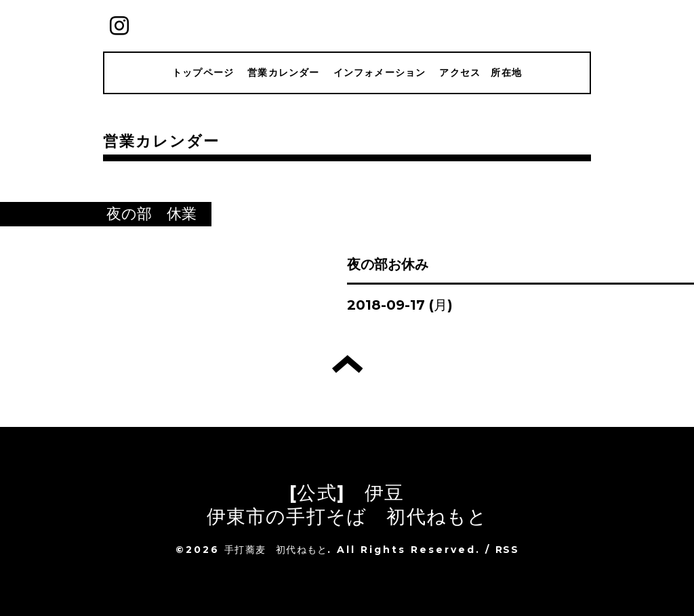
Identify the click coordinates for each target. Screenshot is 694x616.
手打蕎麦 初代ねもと (276, 550)
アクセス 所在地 (481, 73)
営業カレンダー (283, 73)
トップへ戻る (347, 364)
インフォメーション (380, 73)
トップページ (203, 73)
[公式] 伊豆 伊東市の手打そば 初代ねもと (347, 505)
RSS (507, 550)
